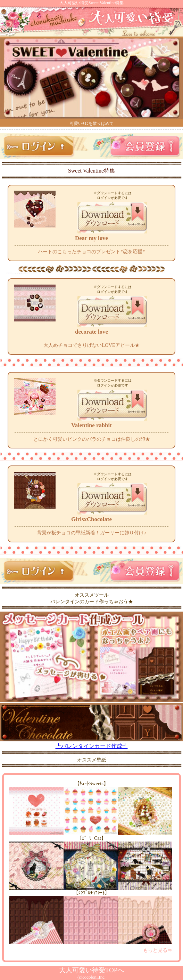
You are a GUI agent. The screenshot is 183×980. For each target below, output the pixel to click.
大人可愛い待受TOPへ (92, 970)
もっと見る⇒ (158, 950)
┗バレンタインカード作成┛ (91, 743)
